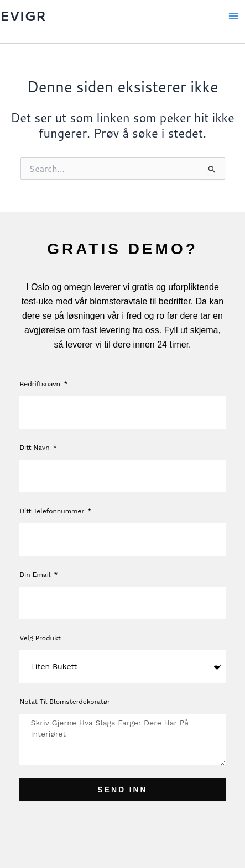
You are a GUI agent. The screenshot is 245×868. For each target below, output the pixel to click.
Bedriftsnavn (41, 384)
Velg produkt (40, 638)
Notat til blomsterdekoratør (65, 702)
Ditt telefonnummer (53, 511)
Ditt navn (35, 448)
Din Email (36, 575)
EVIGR (23, 16)
